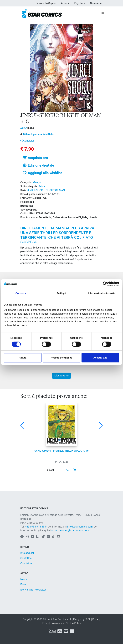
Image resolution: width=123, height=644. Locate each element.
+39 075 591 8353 (35, 527)
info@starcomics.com (80, 527)
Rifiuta (23, 358)
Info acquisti (27, 553)
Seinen (42, 186)
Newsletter (96, 3)
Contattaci (26, 558)
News (24, 579)
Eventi (24, 584)
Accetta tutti (100, 358)
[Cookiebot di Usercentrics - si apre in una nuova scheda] (105, 284)
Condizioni (26, 563)
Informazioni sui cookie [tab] (102, 293)
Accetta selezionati (61, 358)
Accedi (65, 3)
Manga (37, 182)
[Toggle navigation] (103, 14)
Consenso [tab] (21, 293)
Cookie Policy (73, 623)
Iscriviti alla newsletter (33, 590)
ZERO (24, 128)
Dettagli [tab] (61, 293)
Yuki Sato (48, 134)
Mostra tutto (61, 376)
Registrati (79, 3)
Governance (57, 623)
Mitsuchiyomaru (33, 134)
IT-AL (88, 619)
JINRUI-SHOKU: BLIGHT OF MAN (46, 190)
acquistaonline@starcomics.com (70, 531)
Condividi (27, 141)
